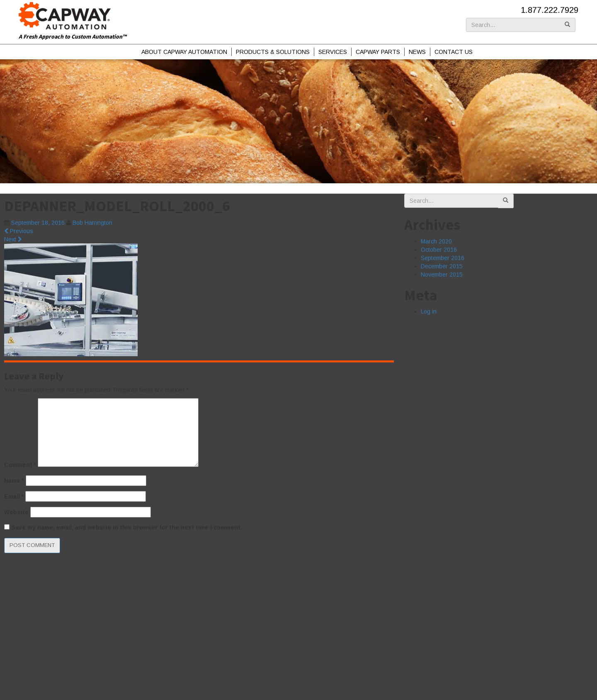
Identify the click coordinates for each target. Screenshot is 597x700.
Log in (429, 311)
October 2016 (439, 250)
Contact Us (454, 52)
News (417, 52)
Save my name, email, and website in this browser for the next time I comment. (127, 527)
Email (14, 496)
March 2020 (436, 241)
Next (13, 239)
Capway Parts (378, 52)
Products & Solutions (273, 52)
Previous (19, 231)
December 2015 (442, 266)
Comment (20, 465)
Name (14, 481)
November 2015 (442, 275)
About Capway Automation (184, 52)
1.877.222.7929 (550, 10)
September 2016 (443, 258)
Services (333, 52)
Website (16, 512)
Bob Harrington (92, 223)
